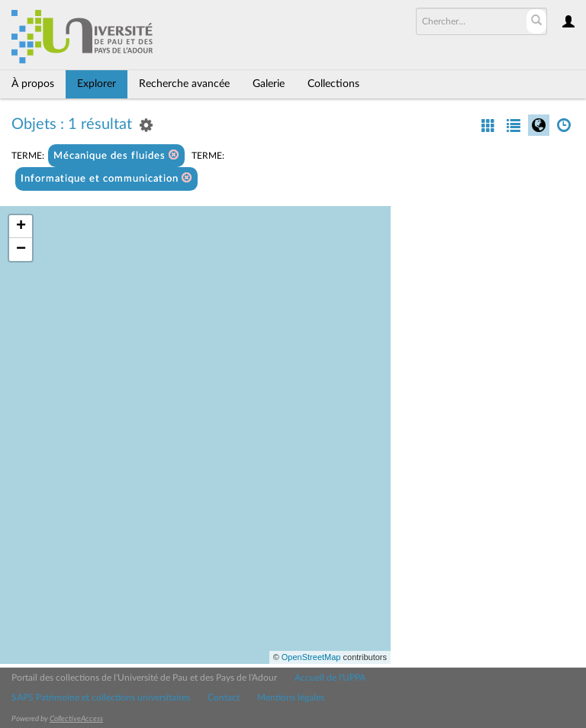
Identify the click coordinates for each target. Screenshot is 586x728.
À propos (33, 84)
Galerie (269, 84)
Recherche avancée (184, 84)
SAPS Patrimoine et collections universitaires (101, 697)
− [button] (21, 250)
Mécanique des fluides (116, 155)
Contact (224, 697)
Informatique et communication (106, 178)
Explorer (97, 84)
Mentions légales (291, 697)
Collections (333, 84)
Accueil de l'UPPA (330, 678)
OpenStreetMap (311, 657)
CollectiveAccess (76, 719)
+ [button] (21, 227)
